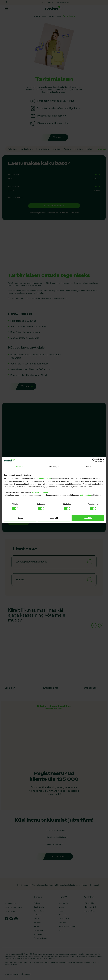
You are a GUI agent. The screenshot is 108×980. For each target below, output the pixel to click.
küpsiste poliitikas (40, 492)
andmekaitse (85, 495)
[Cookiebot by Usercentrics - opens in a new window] (94, 460)
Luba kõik (88, 518)
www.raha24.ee (44, 479)
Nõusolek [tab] (19, 467)
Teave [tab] (89, 467)
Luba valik (54, 518)
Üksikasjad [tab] (54, 467)
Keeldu (20, 518)
